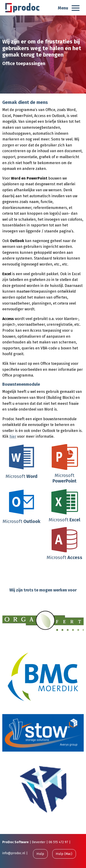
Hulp (40, 854)
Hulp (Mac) (64, 854)
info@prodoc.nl (14, 853)
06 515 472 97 (58, 842)
